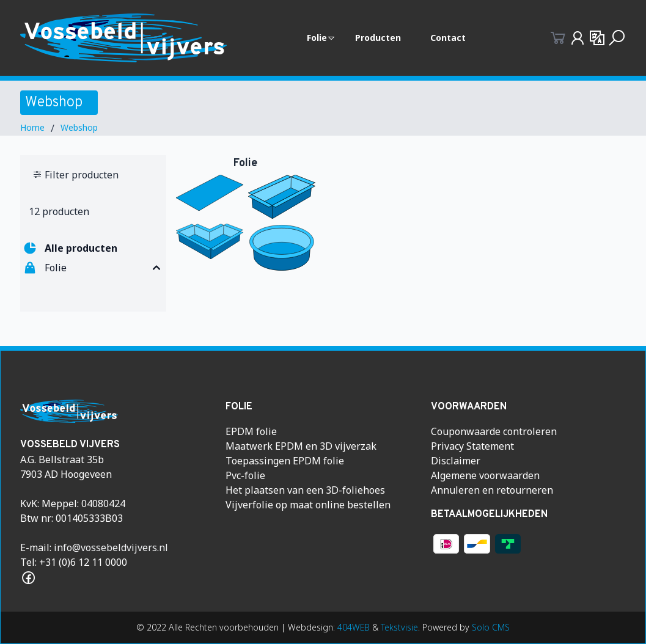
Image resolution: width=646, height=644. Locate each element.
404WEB (354, 627)
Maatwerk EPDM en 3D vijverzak (301, 446)
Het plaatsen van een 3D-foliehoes (305, 490)
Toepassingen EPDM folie (285, 461)
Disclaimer (456, 461)
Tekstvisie (399, 627)
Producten (378, 38)
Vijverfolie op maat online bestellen (308, 505)
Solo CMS (491, 627)
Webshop (79, 127)
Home (32, 127)
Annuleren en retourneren (492, 490)
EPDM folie (251, 431)
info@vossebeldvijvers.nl (111, 547)
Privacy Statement (472, 446)
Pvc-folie (245, 475)
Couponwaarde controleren (494, 431)
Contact (448, 38)
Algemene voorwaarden (485, 475)
